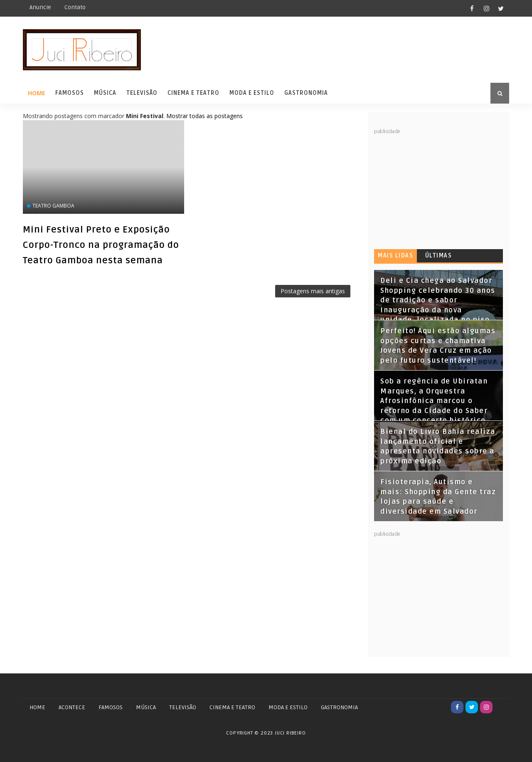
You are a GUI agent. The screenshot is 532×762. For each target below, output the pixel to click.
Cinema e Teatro (193, 93)
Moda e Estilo (252, 93)
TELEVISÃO (183, 707)
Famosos (70, 93)
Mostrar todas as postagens (204, 116)
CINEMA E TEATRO (232, 707)
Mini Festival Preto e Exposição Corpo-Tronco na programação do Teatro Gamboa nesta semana (101, 245)
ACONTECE (72, 707)
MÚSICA (146, 707)
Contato (75, 7)
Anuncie (40, 7)
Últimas (439, 256)
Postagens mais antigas (313, 291)
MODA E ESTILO (288, 707)
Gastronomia (306, 93)
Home (37, 93)
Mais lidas (395, 256)
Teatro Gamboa (53, 206)
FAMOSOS (111, 707)
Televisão (142, 93)
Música (105, 93)
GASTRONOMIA (339, 707)
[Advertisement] (436, 187)
